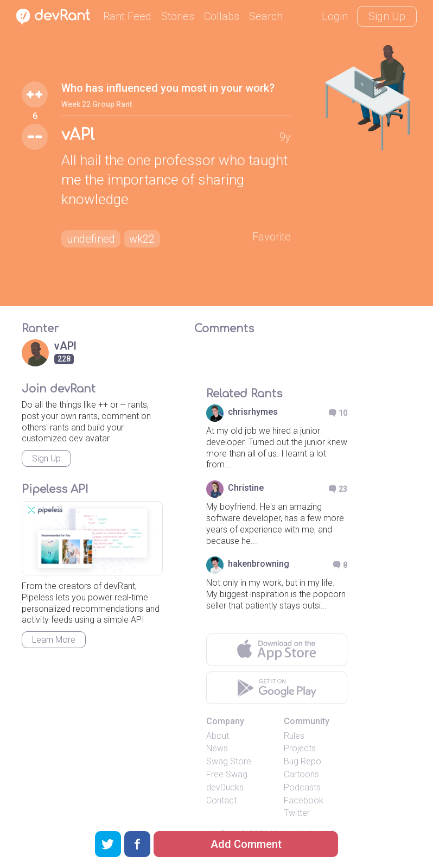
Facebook (304, 800)
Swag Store (229, 761)
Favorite (272, 237)
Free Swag (227, 774)
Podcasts (302, 787)
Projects (300, 748)
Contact (221, 800)
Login (335, 16)
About (218, 736)
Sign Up (387, 16)
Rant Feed (127, 16)
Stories (178, 16)
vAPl (78, 135)
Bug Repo (303, 761)
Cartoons (301, 774)
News (217, 748)
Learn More (54, 640)
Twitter (297, 813)
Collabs (222, 16)
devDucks (225, 787)
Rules (294, 736)
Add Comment (246, 844)
